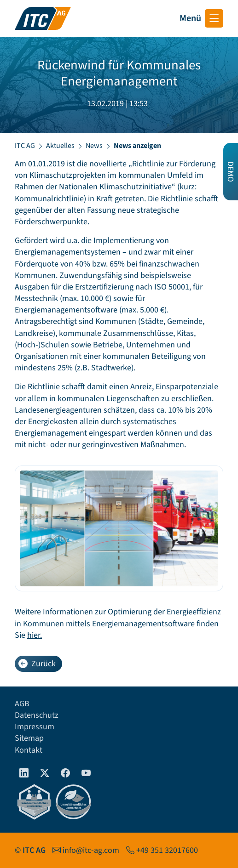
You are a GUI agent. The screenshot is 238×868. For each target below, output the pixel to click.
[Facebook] (66, 774)
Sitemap (29, 738)
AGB (22, 704)
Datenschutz (37, 715)
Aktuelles (60, 146)
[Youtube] (86, 774)
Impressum (35, 727)
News (94, 146)
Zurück (37, 664)
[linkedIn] (24, 774)
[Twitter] (45, 774)
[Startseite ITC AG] (43, 18)
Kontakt (29, 750)
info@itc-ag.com (91, 850)
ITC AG (25, 146)
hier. (35, 635)
